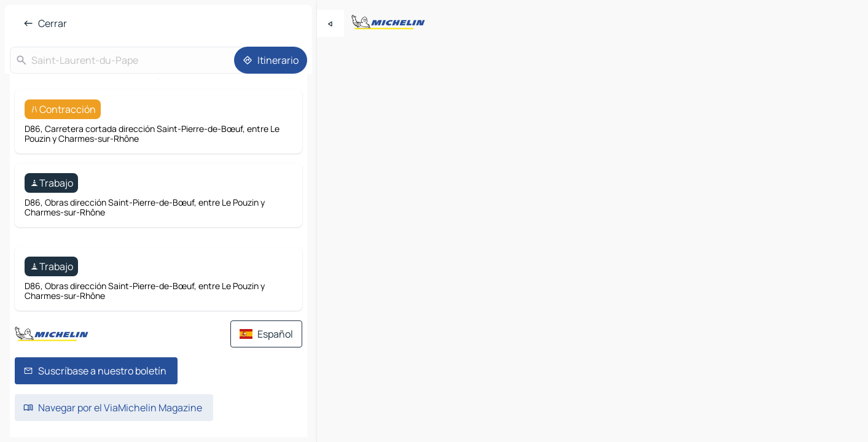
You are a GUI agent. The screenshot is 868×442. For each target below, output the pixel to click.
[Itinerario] (271, 60)
